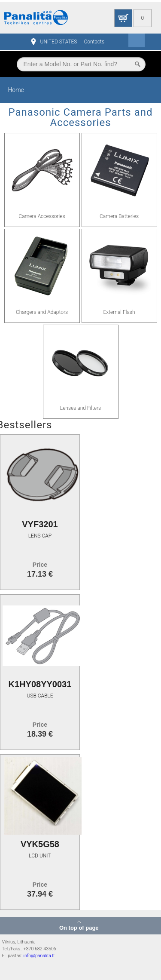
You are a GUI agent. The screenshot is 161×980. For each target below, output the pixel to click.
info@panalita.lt (39, 956)
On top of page (79, 928)
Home (16, 90)
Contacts (94, 42)
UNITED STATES (59, 42)
